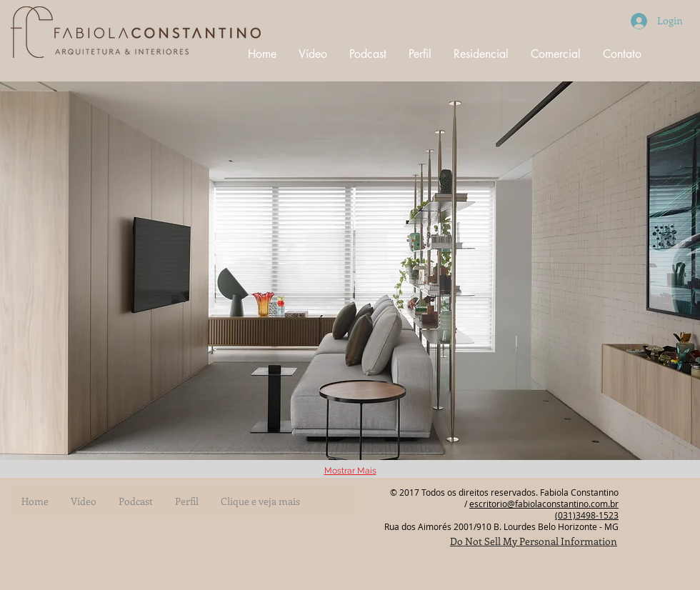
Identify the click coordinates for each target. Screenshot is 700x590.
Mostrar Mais (350, 471)
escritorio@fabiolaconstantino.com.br (544, 504)
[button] (350, 271)
